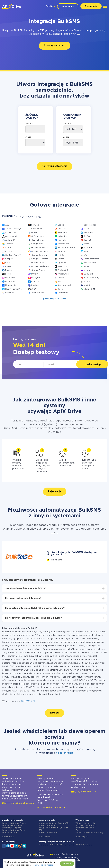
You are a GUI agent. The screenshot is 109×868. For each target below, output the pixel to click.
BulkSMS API (28, 701)
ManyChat (62, 240)
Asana (8, 248)
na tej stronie (65, 753)
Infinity (35, 274)
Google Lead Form (40, 266)
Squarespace (90, 225)
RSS (59, 282)
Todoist (87, 240)
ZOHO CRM (89, 274)
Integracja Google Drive (13, 830)
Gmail (34, 233)
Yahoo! (87, 270)
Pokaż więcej (8, 837)
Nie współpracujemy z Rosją (89, 833)
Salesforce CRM (65, 285)
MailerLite (62, 236)
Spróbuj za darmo (55, 46)
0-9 (90, 845)
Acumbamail (11, 236)
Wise (86, 251)
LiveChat (62, 229)
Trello (86, 244)
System (29, 124)
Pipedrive (62, 266)
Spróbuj (55, 713)
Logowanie (68, 6)
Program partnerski (85, 828)
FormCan (10, 293)
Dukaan (9, 270)
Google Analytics (40, 248)
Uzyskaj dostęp (92, 364)
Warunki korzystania (85, 823)
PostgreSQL (63, 270)
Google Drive (38, 263)
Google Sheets (38, 270)
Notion (61, 259)
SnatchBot (63, 293)
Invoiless (35, 285)
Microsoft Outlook (66, 248)
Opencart (62, 263)
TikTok (87, 236)
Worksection (90, 263)
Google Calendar (39, 255)
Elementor (10, 278)
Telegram (88, 233)
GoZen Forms (38, 240)
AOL (7, 225)
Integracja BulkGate (48, 833)
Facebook (10, 282)
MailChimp (63, 233)
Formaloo (36, 225)
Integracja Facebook (12, 826)
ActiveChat (11, 233)
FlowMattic (11, 285)
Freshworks (37, 229)
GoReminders (38, 236)
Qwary (61, 278)
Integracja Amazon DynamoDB (54, 823)
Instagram (36, 278)
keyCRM (88, 285)
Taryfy (78, 830)
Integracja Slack (10, 833)
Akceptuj (67, 864)
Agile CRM (10, 240)
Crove (8, 266)
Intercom (36, 282)
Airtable (9, 244)
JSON (34, 289)
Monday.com (64, 251)
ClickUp (9, 251)
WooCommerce (91, 259)
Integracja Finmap (47, 826)
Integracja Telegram (12, 828)
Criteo (8, 263)
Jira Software (38, 293)
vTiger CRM (89, 289)
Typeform (88, 248)
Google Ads (37, 244)
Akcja (28, 137)
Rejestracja (91, 6)
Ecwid (8, 274)
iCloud (87, 282)
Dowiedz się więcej (44, 865)
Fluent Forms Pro (13, 289)
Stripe (87, 229)
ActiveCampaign (13, 229)
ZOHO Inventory (91, 278)
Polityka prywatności (86, 826)
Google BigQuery (40, 251)
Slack (60, 289)
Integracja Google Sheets (14, 823)
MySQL (61, 255)
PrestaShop (63, 274)
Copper (9, 259)
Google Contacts (40, 259)
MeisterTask (63, 244)
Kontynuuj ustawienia (54, 166)
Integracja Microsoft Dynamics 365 (53, 829)
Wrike (86, 266)
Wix (85, 255)
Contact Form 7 (13, 255)
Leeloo (61, 225)
